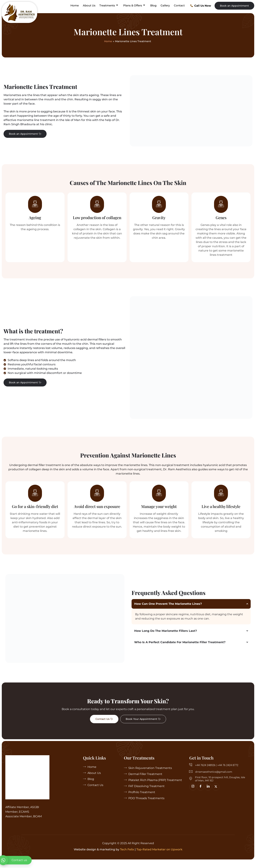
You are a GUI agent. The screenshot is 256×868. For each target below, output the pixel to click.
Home (76, 5)
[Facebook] (201, 793)
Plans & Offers (135, 5)
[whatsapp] (16, 860)
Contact (179, 5)
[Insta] (193, 793)
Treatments (110, 5)
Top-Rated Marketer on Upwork (159, 856)
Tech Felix (127, 856)
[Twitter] (216, 793)
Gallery (166, 5)
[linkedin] (208, 793)
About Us (90, 5)
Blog (154, 5)
